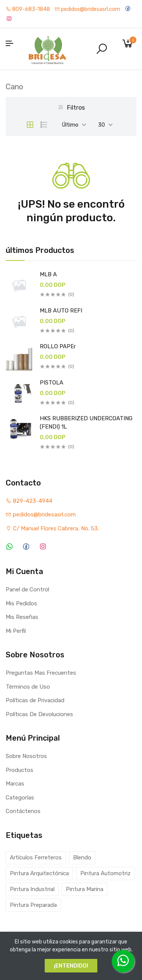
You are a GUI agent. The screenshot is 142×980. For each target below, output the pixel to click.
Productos (20, 770)
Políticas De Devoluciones (39, 714)
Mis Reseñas (22, 617)
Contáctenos (23, 811)
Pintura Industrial (32, 889)
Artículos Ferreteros (36, 857)
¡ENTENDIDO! (71, 966)
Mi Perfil (16, 631)
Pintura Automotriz (105, 873)
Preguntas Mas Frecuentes (41, 673)
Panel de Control (27, 590)
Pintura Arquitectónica (39, 873)
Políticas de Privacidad (35, 700)
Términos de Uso (28, 687)
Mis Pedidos (21, 603)
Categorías (20, 798)
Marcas (15, 784)
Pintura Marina (85, 889)
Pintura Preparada (33, 905)
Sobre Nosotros (26, 756)
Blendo (82, 857)
